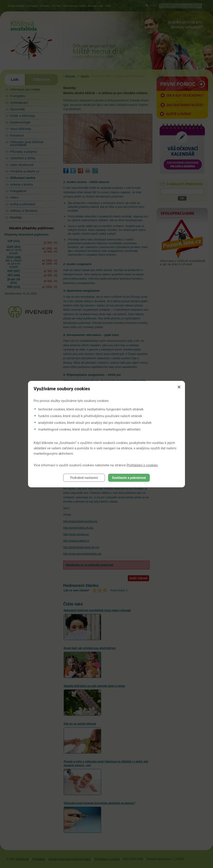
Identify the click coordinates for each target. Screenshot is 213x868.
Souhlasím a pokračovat (129, 478)
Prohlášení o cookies (142, 465)
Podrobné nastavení (84, 478)
